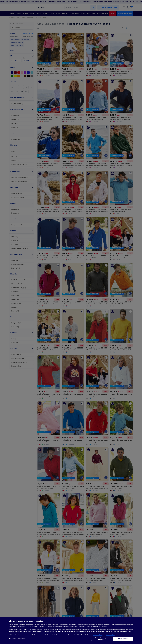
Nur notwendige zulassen (101, 639)
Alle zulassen (123, 639)
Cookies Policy (98, 635)
